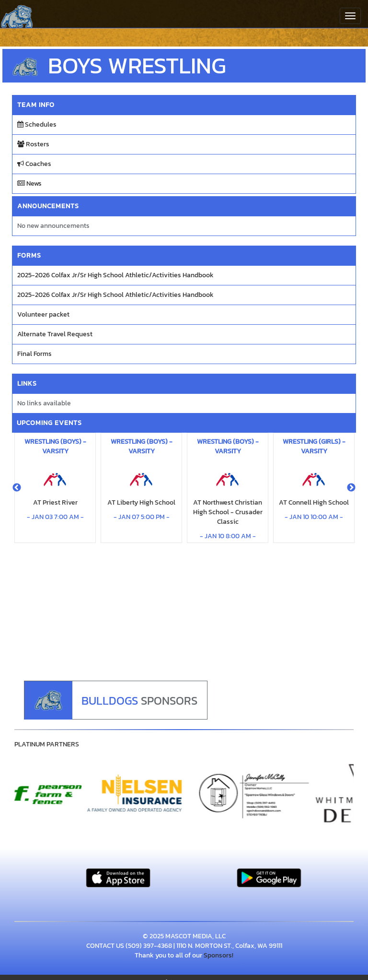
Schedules (37, 124)
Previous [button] (17, 488)
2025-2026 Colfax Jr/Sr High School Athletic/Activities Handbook (115, 275)
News (29, 183)
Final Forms (34, 354)
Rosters (33, 144)
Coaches (34, 164)
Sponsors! (218, 955)
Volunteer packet (43, 314)
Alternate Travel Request (55, 334)
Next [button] (351, 488)
